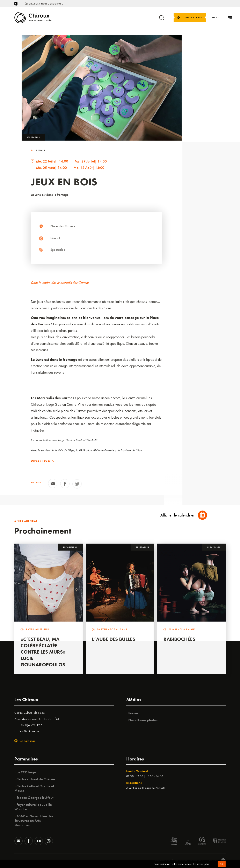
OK (222, 866)
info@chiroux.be (29, 731)
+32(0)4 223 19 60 (32, 725)
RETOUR (38, 151)
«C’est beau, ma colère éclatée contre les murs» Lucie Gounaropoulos (43, 652)
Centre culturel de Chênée (36, 779)
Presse (133, 713)
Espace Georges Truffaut (35, 798)
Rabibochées (179, 639)
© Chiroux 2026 (163, 860)
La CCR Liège (26, 772)
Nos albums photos (143, 720)
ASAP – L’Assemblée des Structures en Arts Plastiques (34, 821)
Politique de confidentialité (189, 860)
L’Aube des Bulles (114, 639)
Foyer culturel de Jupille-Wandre (34, 807)
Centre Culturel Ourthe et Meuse (34, 788)
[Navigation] (216, 18)
